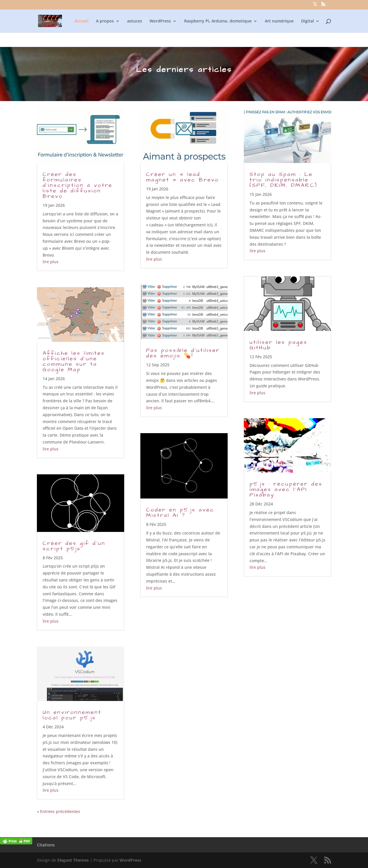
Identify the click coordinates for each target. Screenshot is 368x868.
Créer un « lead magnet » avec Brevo (183, 177)
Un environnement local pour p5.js (72, 715)
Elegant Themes (73, 860)
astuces (135, 21)
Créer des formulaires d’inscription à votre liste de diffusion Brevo (78, 185)
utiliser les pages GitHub (279, 345)
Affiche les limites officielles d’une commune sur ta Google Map (74, 361)
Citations (46, 845)
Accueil (82, 21)
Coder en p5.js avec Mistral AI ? (180, 513)
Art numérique (279, 21)
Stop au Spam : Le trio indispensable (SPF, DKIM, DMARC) (284, 180)
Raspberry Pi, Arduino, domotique (218, 21)
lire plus (51, 262)
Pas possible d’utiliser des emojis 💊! (183, 353)
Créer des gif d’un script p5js (74, 546)
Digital (307, 21)
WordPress (160, 21)
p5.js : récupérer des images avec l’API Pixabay (286, 489)
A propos (105, 21)
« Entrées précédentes (58, 811)
